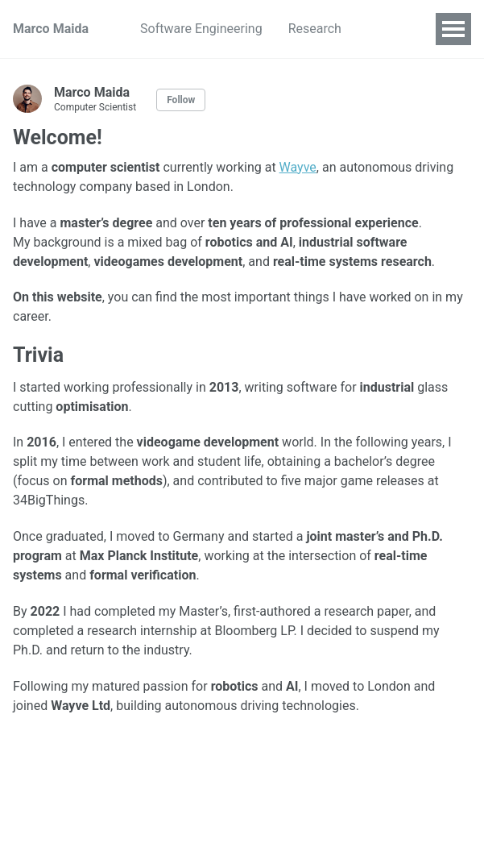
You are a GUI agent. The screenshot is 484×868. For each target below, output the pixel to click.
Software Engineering (201, 29)
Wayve (298, 167)
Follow (181, 100)
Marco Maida (51, 29)
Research (315, 29)
